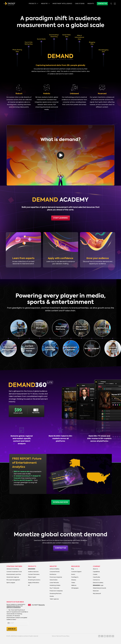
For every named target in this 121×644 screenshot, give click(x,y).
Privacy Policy (65, 636)
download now (60, 502)
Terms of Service (56, 636)
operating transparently (14, 608)
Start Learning (60, 218)
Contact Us (102, 4)
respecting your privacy (13, 606)
